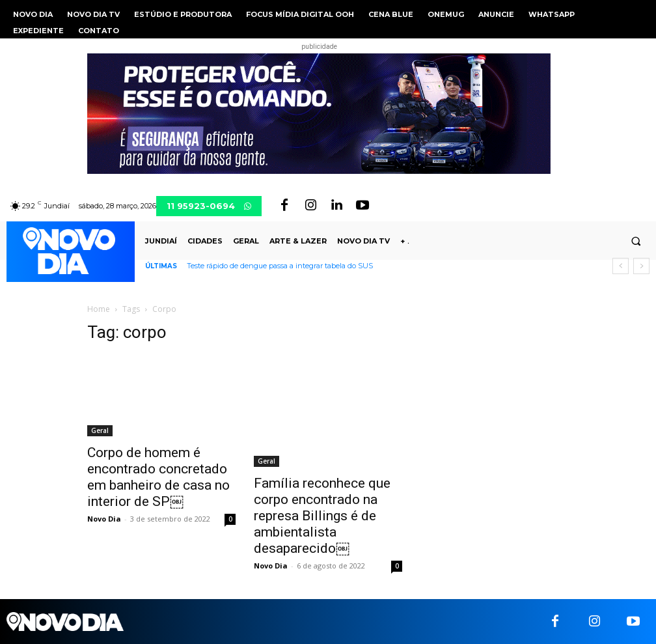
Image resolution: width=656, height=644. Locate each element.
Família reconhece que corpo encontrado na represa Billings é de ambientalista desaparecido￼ (322, 516)
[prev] (621, 266)
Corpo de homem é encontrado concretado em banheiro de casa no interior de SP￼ (158, 477)
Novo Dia (104, 519)
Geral (100, 430)
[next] (641, 266)
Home (99, 309)
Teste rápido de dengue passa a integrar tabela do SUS (280, 266)
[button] (636, 242)
